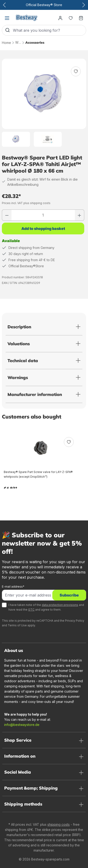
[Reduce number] (7, 215)
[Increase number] (80, 215)
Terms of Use (17, 625)
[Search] (8, 30)
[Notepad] (71, 18)
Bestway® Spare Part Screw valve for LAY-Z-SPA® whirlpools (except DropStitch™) (38, 474)
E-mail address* (13, 587)
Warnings (18, 378)
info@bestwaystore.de (22, 725)
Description (19, 327)
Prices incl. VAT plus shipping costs (26, 203)
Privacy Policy (75, 621)
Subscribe (69, 595)
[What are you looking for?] (49, 30)
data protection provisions (60, 605)
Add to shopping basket (43, 229)
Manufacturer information (35, 394)
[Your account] (60, 18)
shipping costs (59, 824)
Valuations (19, 344)
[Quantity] (43, 215)
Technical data (23, 361)
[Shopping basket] (81, 18)
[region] (44, 103)
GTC (31, 610)
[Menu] (7, 18)
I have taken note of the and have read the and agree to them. (46, 607)
